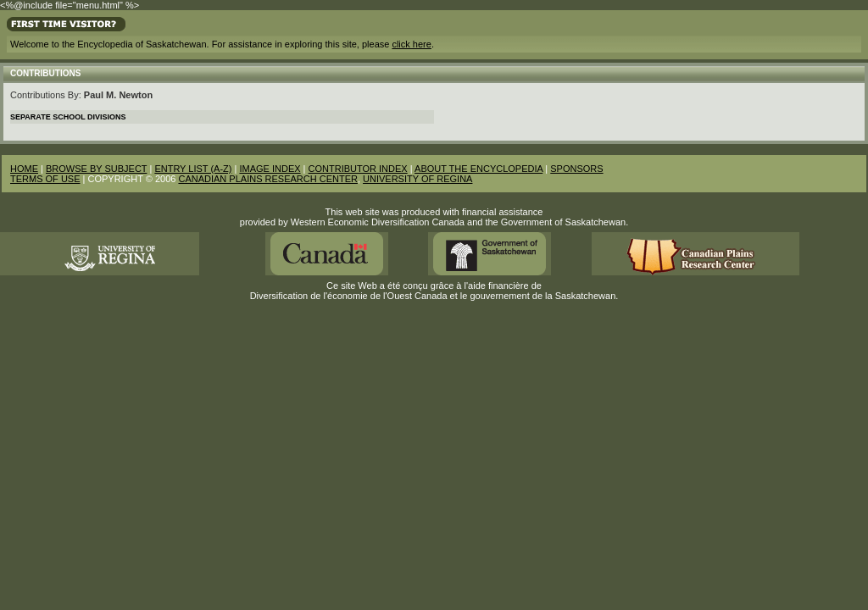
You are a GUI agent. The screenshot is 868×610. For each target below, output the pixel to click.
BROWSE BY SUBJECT (96, 169)
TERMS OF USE (45, 179)
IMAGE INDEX (270, 169)
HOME (24, 169)
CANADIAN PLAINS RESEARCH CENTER (268, 179)
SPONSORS (576, 169)
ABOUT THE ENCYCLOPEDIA (479, 169)
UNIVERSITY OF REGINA (417, 179)
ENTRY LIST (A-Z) (193, 169)
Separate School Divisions (68, 117)
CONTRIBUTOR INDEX (358, 169)
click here (411, 44)
